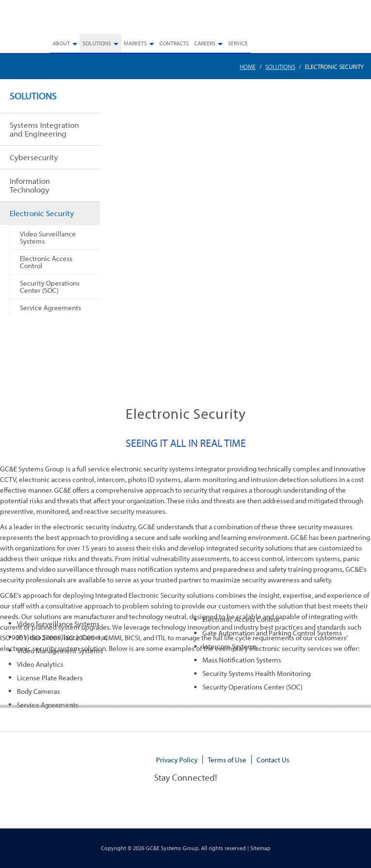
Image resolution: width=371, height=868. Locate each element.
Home (248, 67)
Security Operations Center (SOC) (50, 286)
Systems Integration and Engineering (44, 129)
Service (238, 43)
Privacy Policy (177, 760)
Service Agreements (50, 307)
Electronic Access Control (46, 262)
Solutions (280, 67)
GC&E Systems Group (172, 848)
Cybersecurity (34, 157)
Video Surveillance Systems (48, 237)
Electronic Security (42, 213)
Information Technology (30, 185)
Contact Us (273, 760)
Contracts (174, 43)
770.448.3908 (346, 20)
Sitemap (260, 848)
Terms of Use (227, 760)
